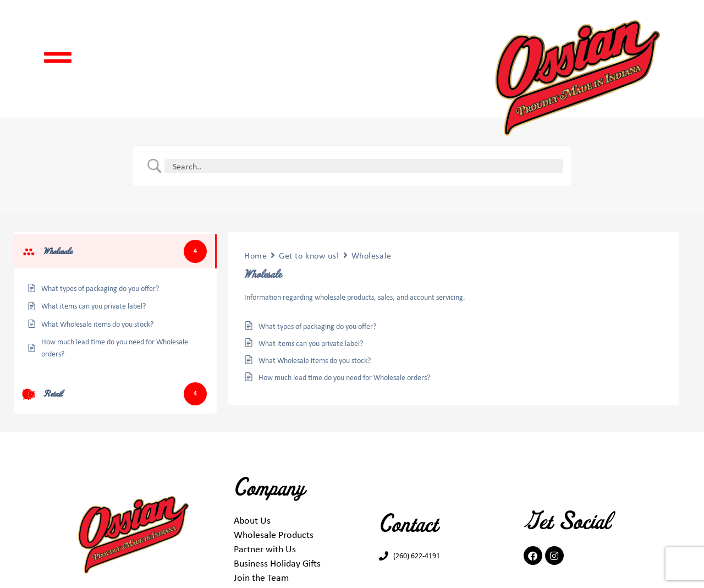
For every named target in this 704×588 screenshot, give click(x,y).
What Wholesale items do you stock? (315, 360)
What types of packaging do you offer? (317, 326)
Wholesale (372, 255)
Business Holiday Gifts (277, 563)
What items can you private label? (311, 343)
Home (255, 255)
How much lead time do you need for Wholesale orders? (344, 377)
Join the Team (261, 577)
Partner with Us (265, 548)
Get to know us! (309, 255)
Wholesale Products (274, 534)
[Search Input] (366, 166)
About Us (252, 520)
